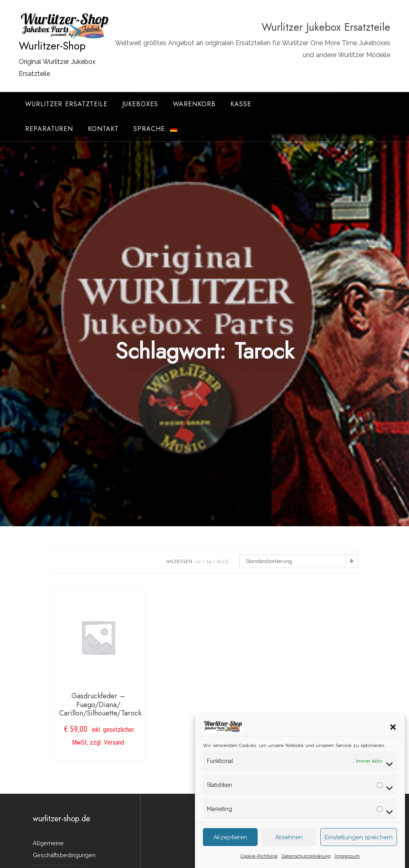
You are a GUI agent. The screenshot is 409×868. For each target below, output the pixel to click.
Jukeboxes (140, 104)
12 (199, 561)
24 (209, 561)
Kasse (241, 104)
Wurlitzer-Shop (52, 46)
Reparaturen (49, 129)
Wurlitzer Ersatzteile (66, 104)
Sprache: (155, 129)
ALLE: (223, 561)
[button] (393, 731)
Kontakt (103, 129)
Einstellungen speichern (359, 842)
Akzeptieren (230, 842)
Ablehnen (289, 842)
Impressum (347, 860)
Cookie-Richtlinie (259, 860)
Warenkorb (194, 104)
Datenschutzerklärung (306, 860)
